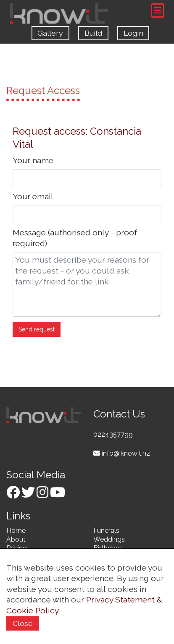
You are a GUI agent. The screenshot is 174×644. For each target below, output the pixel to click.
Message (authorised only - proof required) (75, 238)
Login (133, 33)
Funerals (106, 531)
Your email (33, 196)
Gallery (50, 33)
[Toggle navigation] (158, 10)
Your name (33, 160)
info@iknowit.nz (122, 453)
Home (16, 531)
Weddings (109, 539)
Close (23, 623)
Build (93, 33)
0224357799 (113, 434)
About (16, 539)
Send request (37, 329)
